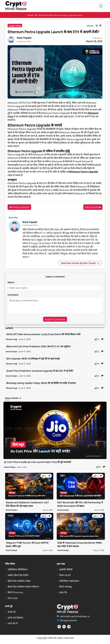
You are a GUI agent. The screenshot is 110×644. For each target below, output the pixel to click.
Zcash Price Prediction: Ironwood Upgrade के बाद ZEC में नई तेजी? (40, 371)
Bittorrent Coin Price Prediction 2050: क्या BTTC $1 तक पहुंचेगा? (39, 346)
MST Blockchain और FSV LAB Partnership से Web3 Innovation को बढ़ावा (80, 504)
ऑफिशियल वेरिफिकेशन (18, 569)
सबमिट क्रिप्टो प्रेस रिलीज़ (18, 575)
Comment (13, 295)
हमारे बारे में (13, 623)
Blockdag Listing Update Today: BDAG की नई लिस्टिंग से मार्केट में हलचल (41, 383)
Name (11, 282)
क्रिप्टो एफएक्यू (65, 586)
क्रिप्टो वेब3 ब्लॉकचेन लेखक (19, 581)
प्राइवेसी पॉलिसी (66, 569)
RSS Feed (13, 598)
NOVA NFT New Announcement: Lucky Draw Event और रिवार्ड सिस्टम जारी (43, 334)
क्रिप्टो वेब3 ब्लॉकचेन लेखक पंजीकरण (23, 586)
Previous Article (19, 207)
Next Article (93, 207)
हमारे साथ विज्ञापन (15, 617)
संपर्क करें (12, 612)
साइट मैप (63, 592)
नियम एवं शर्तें (65, 575)
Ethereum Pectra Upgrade (84, 172)
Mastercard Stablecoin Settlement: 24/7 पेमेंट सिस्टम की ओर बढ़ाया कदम (27, 504)
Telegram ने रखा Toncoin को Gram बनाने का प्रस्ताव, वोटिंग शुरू (27, 544)
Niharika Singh (12, 339)
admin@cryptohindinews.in (75, 616)
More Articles (13, 398)
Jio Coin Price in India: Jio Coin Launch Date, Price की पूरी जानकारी (38, 462)
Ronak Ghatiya (12, 351)
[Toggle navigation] (101, 6)
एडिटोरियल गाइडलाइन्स (69, 581)
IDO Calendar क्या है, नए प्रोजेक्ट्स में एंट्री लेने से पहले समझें (33, 358)
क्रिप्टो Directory (15, 592)
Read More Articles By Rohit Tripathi (80, 263)
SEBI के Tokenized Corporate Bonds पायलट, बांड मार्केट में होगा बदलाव (80, 544)
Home (31, 15)
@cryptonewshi (69, 620)
